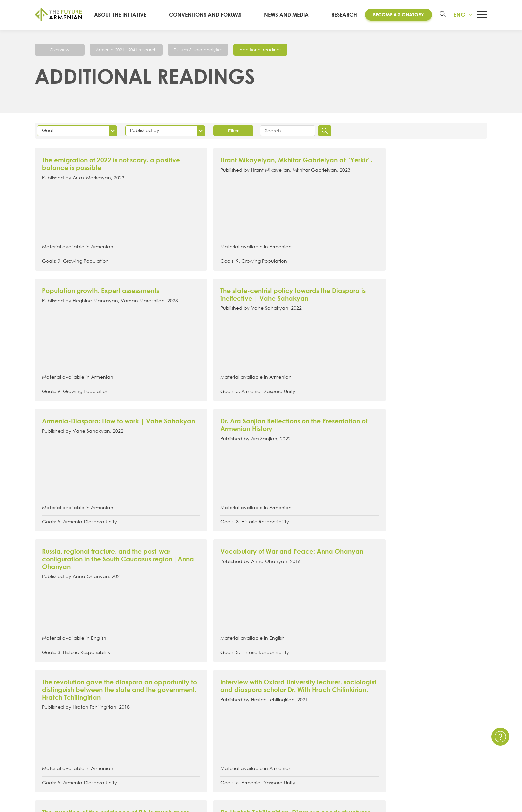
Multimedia (352, 711)
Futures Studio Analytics (192, 723)
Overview (60, 49)
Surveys (347, 723)
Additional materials (188, 736)
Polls (342, 736)
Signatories (48, 723)
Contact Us (459, 687)
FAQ (450, 711)
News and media (290, 15)
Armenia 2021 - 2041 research (129, 49)
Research (342, 15)
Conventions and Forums (216, 15)
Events (345, 699)
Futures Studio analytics (207, 49)
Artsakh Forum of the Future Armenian (211, 699)
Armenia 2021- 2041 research (199, 711)
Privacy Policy (462, 699)
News (344, 687)
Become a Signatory (396, 14)
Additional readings (273, 49)
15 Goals (46, 699)
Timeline (45, 711)
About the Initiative (136, 15)
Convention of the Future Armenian (207, 687)
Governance (51, 736)
